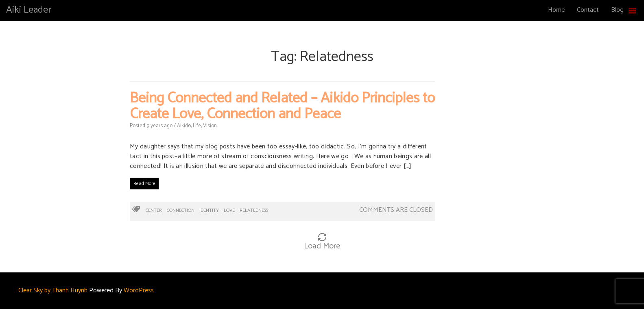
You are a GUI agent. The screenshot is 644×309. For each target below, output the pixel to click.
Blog (617, 10)
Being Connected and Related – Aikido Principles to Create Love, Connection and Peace (282, 106)
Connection (181, 210)
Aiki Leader (29, 10)
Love (229, 210)
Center (154, 210)
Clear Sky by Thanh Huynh (53, 291)
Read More (144, 184)
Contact (588, 10)
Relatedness (254, 210)
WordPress (139, 291)
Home (556, 10)
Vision (210, 126)
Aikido (184, 126)
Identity (209, 210)
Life (197, 126)
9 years (155, 126)
